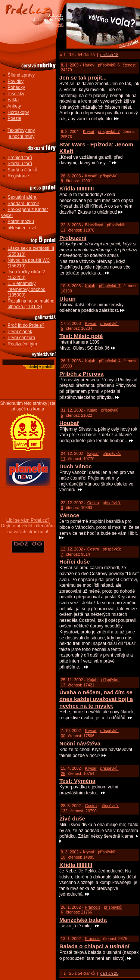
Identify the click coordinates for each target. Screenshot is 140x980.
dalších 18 (110, 55)
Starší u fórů (20, 164)
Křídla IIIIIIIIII (76, 865)
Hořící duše (75, 562)
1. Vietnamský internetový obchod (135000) (26, 289)
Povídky (15, 81)
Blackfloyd (94, 225)
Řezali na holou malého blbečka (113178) (31, 304)
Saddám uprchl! (23, 204)
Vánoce (69, 515)
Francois (93, 907)
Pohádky (16, 87)
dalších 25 (110, 973)
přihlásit (29, 24)
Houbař (69, 423)
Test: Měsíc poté (81, 336)
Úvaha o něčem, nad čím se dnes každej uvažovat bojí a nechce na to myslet (96, 699)
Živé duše (72, 818)
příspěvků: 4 (110, 361)
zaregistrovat (52, 24)
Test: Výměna (77, 781)
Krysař (89, 131)
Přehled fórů (20, 158)
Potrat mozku (21, 221)
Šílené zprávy (21, 75)
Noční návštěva (80, 743)
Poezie (14, 118)
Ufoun (67, 299)
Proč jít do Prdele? (26, 325)
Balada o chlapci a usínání (94, 946)
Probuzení (73, 238)
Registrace (18, 176)
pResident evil (21, 228)
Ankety (14, 106)
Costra (93, 503)
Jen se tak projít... (83, 77)
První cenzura (21, 338)
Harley (89, 65)
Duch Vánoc (76, 466)
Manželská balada (83, 920)
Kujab (90, 286)
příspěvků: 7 (109, 131)
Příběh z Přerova (81, 374)
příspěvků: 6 (109, 65)
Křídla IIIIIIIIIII (77, 188)
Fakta (13, 100)
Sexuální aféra (22, 197)
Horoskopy (18, 112)
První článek (20, 332)
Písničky (16, 94)
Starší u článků (22, 170)
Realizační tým (22, 344)
